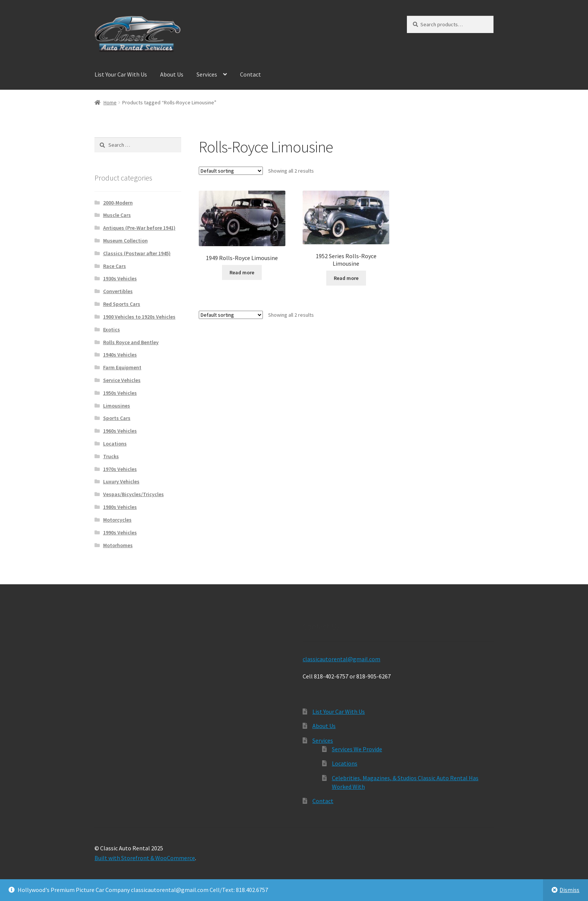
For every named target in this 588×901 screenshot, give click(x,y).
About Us (172, 74)
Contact (250, 74)
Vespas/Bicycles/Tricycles (133, 494)
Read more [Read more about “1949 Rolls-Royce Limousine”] (242, 272)
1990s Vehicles (120, 532)
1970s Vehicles (120, 469)
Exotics (112, 329)
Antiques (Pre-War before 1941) (139, 228)
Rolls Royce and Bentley (131, 342)
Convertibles (118, 291)
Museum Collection (125, 241)
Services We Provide (357, 749)
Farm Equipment (122, 367)
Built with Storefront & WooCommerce (145, 858)
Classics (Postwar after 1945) (137, 253)
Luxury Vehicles (121, 481)
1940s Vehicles (120, 355)
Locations (115, 444)
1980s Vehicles (120, 507)
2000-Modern (118, 203)
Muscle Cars (117, 215)
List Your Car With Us (121, 74)
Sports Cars (117, 418)
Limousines (117, 406)
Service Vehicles (122, 380)
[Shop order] (231, 171)
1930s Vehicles (120, 278)
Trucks (111, 456)
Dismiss (569, 890)
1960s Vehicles (120, 431)
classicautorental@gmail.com (341, 659)
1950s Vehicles (120, 393)
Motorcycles (117, 520)
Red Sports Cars (122, 304)
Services (207, 74)
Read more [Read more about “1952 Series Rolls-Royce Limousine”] (346, 278)
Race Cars (115, 266)
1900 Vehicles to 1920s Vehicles (139, 317)
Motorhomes (118, 545)
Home (110, 102)
